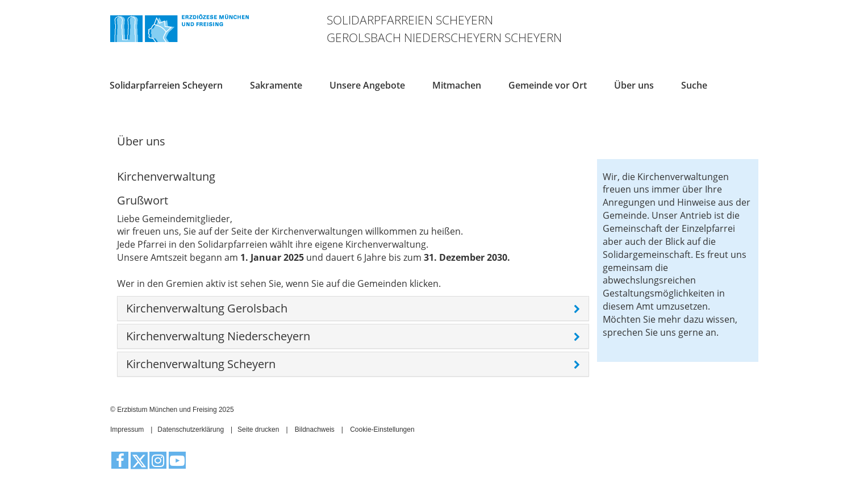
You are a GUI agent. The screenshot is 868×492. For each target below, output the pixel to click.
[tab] (353, 308)
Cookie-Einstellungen (382, 430)
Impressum (127, 430)
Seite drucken (258, 430)
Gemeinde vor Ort (548, 85)
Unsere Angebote (367, 85)
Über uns (634, 85)
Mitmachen (457, 85)
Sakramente (276, 85)
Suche (694, 85)
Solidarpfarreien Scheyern (166, 85)
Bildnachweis (315, 430)
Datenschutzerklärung (191, 430)
